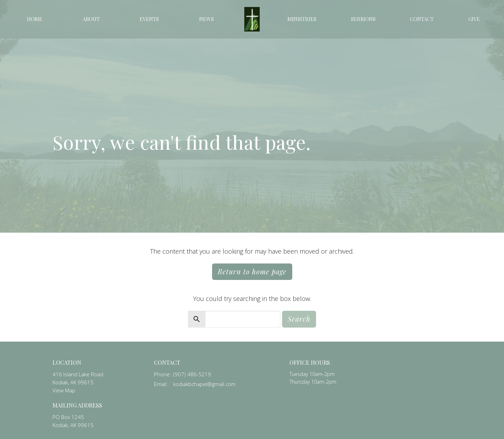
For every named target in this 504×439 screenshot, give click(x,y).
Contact (422, 19)
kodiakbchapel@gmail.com (204, 384)
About (91, 19)
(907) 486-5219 (192, 374)
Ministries (302, 19)
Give (474, 19)
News (206, 19)
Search (299, 319)
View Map (64, 390)
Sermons (363, 19)
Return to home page (252, 271)
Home (35, 19)
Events (149, 19)
